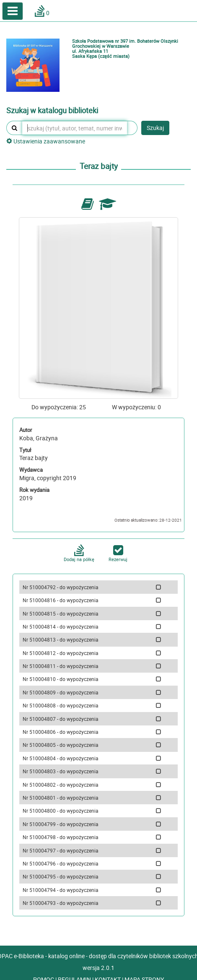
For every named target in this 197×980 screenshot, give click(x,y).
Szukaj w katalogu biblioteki (52, 111)
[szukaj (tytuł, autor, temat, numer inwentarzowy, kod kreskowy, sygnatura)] (75, 128)
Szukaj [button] (155, 128)
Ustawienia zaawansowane (46, 141)
